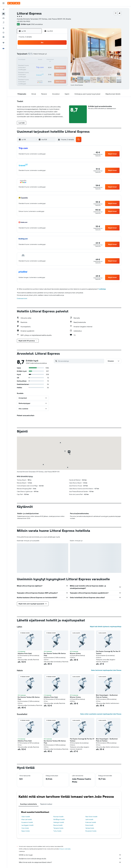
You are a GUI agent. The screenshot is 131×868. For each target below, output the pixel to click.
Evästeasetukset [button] (22, 298)
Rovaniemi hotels (91, 831)
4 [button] (38, 55)
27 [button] (47, 70)
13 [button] (47, 60)
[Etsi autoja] (3, 18)
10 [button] (33, 60)
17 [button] (33, 65)
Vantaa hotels (90, 828)
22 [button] (57, 65)
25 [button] (38, 70)
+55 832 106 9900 (23, 21)
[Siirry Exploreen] (3, 28)
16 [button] (62, 60)
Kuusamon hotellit (27, 822)
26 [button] (42, 70)
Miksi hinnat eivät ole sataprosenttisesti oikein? (70, 862)
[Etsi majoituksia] (3, 14)
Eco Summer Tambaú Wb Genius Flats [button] (55, 654)
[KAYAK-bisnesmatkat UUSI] (3, 37)
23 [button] (62, 65)
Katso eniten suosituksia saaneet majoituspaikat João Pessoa (101, 714)
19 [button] (43, 65)
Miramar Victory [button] (75, 653)
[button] (3, 3)
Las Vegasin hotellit (27, 825)
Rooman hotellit (58, 817)
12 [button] (43, 60)
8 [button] (57, 55)
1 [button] (57, 50)
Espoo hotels (26, 831)
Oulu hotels (25, 828)
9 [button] (62, 55)
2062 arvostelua (37, 24)
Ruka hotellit (89, 825)
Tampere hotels (58, 828)
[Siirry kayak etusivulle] (14, 3)
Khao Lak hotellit (27, 819)
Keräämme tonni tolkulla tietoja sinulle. (70, 859)
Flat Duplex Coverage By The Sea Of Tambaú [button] (108, 652)
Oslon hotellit (26, 817)
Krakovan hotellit (91, 822)
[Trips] (3, 43)
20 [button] (47, 65)
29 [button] (57, 70)
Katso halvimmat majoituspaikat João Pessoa (106, 670)
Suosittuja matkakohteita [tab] (29, 804)
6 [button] (47, 55)
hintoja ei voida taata (65, 849)
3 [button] (33, 55)
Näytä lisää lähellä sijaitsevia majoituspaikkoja (106, 627)
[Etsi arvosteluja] (81, 361)
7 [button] (52, 55)
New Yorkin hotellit (91, 817)
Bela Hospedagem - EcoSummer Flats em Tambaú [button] (107, 696)
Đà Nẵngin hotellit (59, 819)
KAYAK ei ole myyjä (70, 855)
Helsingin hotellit (59, 822)
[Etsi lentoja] (3, 9)
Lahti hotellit (89, 819)
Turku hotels (57, 831)
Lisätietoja (102, 289)
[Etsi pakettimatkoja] (3, 22)
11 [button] (38, 60)
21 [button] (52, 65)
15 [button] (57, 60)
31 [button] (33, 75)
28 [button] (52, 70)
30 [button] (62, 70)
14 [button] (52, 60)
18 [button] (38, 65)
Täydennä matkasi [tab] (46, 804)
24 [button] (33, 70)
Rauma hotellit (58, 825)
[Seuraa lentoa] (3, 33)
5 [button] (43, 55)
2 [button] (62, 50)
